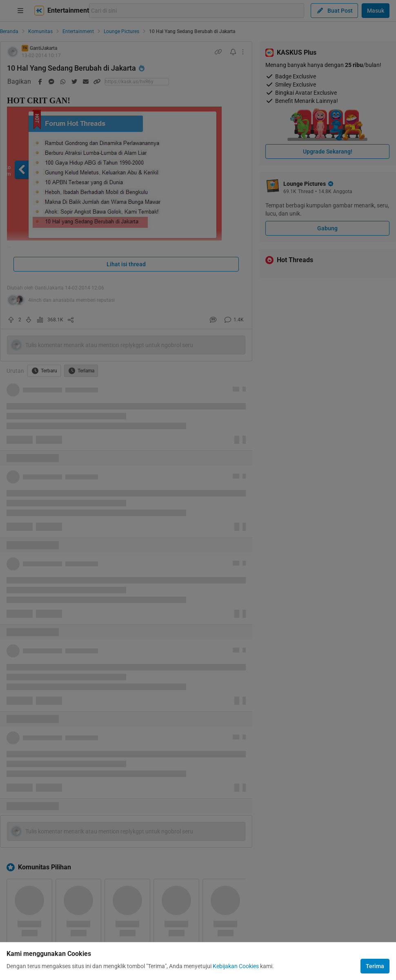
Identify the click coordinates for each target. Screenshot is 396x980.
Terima (375, 966)
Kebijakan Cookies (236, 966)
